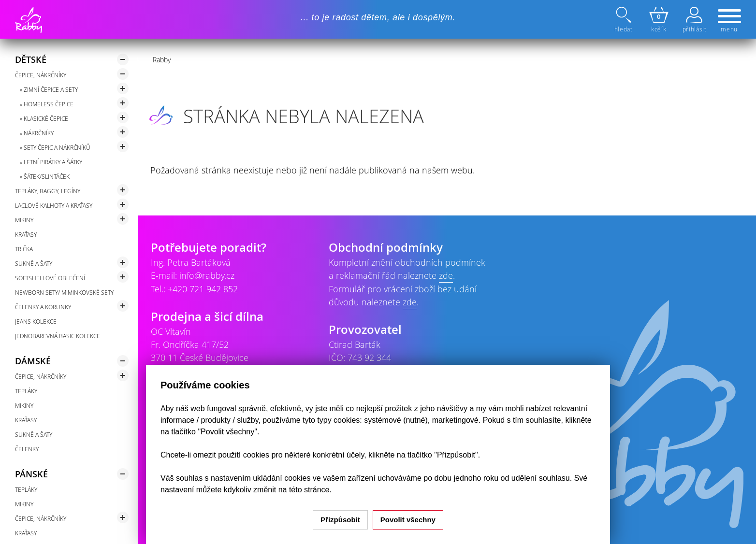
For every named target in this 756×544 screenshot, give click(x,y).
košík (659, 20)
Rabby (162, 60)
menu (729, 21)
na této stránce (304, 490)
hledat (625, 20)
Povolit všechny (408, 520)
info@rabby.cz (207, 275)
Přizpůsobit (340, 520)
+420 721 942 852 (203, 289)
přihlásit (694, 20)
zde (446, 275)
